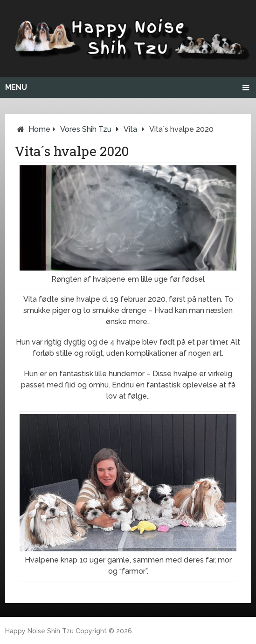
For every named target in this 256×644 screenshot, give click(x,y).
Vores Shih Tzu (86, 129)
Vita (130, 129)
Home (39, 129)
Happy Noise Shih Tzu (39, 631)
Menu (16, 87)
